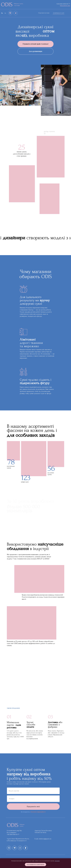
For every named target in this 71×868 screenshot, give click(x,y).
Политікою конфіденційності (38, 812)
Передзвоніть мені (33, 807)
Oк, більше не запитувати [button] (36, 865)
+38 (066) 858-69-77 (63, 4)
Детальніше (57, 861)
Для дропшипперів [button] (35, 51)
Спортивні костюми (44, 13)
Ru (2, 13)
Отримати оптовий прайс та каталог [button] (35, 44)
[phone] (33, 799)
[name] (33, 791)
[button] (65, 6)
